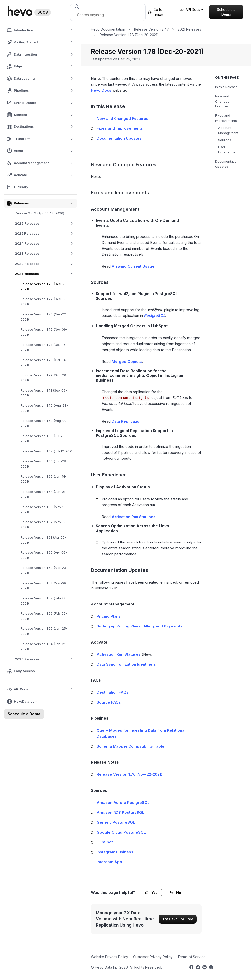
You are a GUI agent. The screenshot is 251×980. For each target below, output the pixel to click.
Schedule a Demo (226, 12)
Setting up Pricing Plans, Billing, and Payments (140, 626)
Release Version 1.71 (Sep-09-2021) (44, 393)
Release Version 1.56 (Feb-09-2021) (44, 616)
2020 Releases (46, 659)
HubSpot (105, 842)
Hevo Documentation (108, 29)
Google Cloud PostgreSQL (121, 832)
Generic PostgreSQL (116, 822)
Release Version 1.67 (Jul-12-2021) (47, 451)
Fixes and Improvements (226, 118)
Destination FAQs (113, 692)
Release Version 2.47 (151, 29)
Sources (225, 140)
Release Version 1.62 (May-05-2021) (44, 525)
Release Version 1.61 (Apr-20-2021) (43, 540)
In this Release (226, 87)
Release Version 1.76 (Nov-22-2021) (44, 317)
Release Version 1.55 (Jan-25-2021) (44, 631)
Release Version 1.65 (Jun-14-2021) (44, 479)
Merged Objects (127, 362)
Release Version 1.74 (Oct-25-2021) (44, 347)
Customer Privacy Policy (153, 957)
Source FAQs (109, 702)
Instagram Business (115, 852)
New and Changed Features (222, 101)
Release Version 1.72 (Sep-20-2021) (44, 378)
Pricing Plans (109, 616)
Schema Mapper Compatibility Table (131, 746)
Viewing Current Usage (133, 266)
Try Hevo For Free (178, 919)
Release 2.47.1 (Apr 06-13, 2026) (39, 213)
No (176, 892)
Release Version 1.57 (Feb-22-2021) (44, 601)
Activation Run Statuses (134, 517)
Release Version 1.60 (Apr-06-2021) (44, 555)
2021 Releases (46, 274)
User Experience (227, 150)
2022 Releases (46, 264)
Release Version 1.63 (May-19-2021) (44, 510)
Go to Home (155, 12)
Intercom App (109, 862)
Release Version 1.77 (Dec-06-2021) (44, 302)
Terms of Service (192, 957)
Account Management (228, 130)
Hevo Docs (101, 90)
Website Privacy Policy (109, 957)
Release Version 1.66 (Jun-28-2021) (44, 464)
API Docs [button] (190, 10)
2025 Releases (46, 234)
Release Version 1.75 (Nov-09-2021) (44, 332)
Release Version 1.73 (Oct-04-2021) (44, 363)
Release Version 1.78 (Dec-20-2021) (44, 286)
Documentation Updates (227, 164)
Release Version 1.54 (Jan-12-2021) (44, 646)
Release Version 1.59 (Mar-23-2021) (44, 570)
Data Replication (127, 421)
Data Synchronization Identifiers (126, 664)
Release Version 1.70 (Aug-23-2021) (44, 408)
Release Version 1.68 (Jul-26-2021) (43, 438)
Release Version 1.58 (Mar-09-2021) (44, 586)
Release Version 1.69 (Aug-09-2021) (44, 423)
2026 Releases (46, 223)
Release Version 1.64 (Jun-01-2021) (44, 494)
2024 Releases (46, 243)
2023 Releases (46, 254)
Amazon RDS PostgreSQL (121, 812)
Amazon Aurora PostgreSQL (123, 803)
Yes (151, 892)
